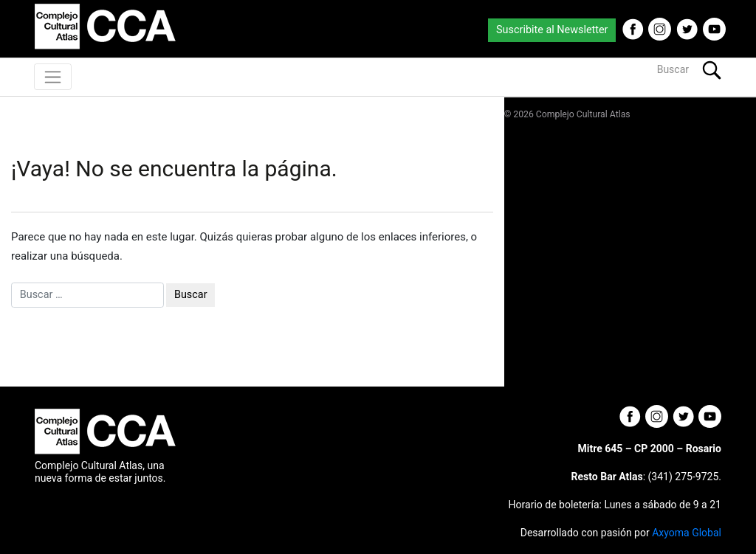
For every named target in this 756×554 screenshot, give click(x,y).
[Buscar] (623, 70)
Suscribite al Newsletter (552, 30)
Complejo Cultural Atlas (583, 114)
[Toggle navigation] (53, 77)
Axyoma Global (687, 533)
